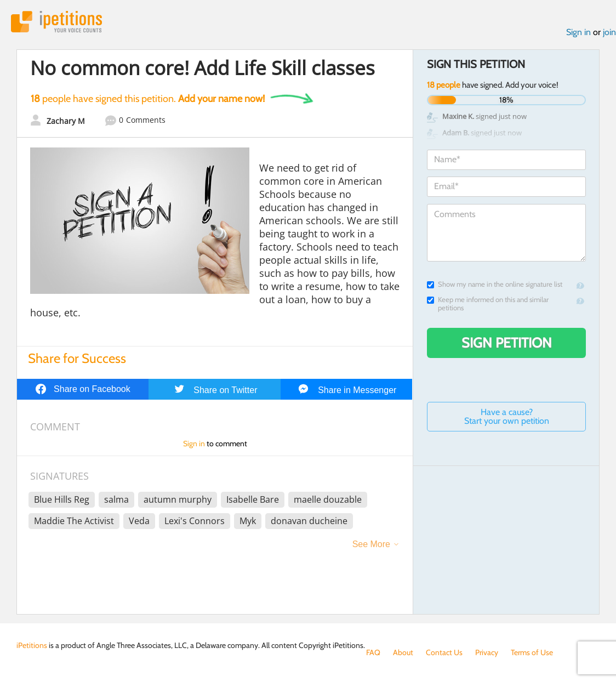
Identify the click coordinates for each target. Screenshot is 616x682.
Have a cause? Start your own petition (507, 416)
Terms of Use (532, 652)
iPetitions (56, 22)
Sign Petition (507, 343)
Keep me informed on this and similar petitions (488, 304)
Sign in (578, 32)
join (609, 32)
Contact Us (444, 652)
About (403, 652)
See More (371, 544)
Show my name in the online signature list (495, 284)
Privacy (487, 652)
